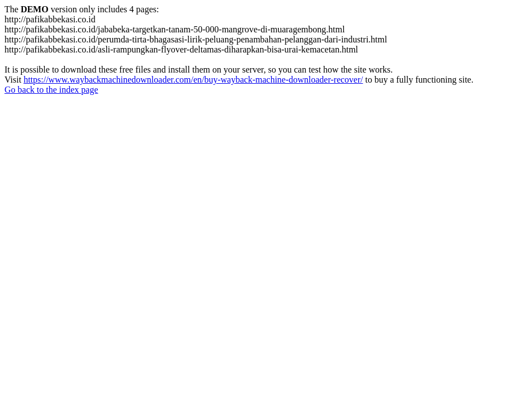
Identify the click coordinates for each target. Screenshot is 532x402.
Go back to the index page (51, 90)
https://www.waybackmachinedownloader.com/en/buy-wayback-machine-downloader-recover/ (193, 80)
